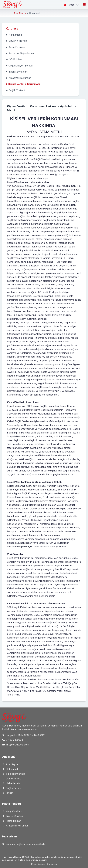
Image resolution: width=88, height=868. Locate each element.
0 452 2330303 (14, 740)
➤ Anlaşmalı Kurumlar (18, 78)
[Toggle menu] (84, 5)
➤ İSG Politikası (14, 59)
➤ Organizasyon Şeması (19, 66)
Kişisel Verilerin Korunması (44, 864)
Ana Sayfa (20, 13)
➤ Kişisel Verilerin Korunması (23, 84)
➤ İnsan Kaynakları (17, 72)
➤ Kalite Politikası (16, 47)
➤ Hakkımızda (14, 35)
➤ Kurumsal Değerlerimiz (20, 53)
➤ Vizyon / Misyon (16, 41)
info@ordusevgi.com (17, 745)
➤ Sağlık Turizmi (15, 90)
